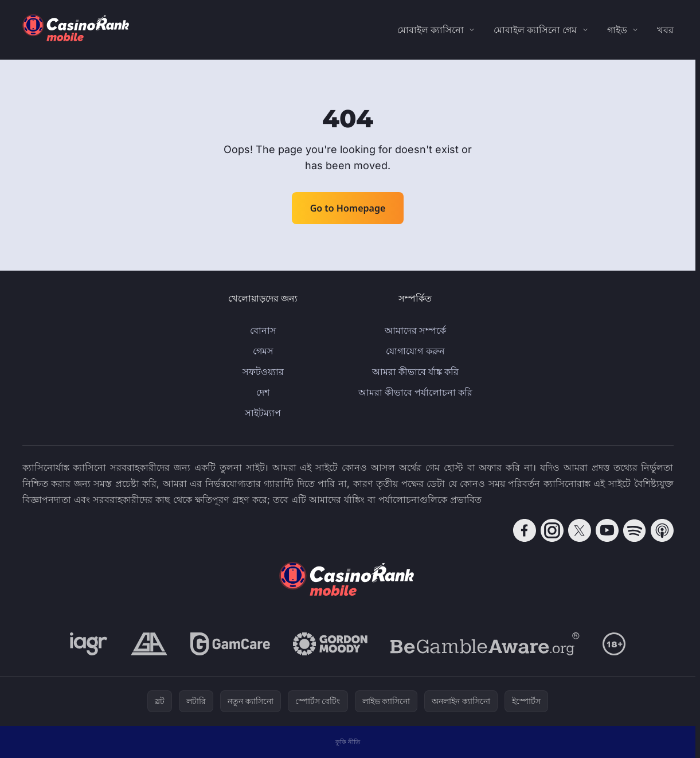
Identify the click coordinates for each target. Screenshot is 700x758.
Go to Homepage (348, 208)
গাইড (617, 30)
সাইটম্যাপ (263, 413)
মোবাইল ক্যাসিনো (431, 30)
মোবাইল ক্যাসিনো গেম (535, 30)
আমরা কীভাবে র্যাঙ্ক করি (415, 372)
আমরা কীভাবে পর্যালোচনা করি (415, 392)
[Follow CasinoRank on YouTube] (607, 530)
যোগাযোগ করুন (415, 351)
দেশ (263, 392)
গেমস (263, 351)
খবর (665, 30)
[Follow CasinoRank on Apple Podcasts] (662, 530)
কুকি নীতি (348, 742)
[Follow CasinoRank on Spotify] (635, 530)
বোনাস (263, 330)
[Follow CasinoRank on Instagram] (552, 530)
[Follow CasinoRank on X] (580, 530)
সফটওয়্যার (263, 372)
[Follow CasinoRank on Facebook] (525, 530)
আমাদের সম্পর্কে (415, 330)
